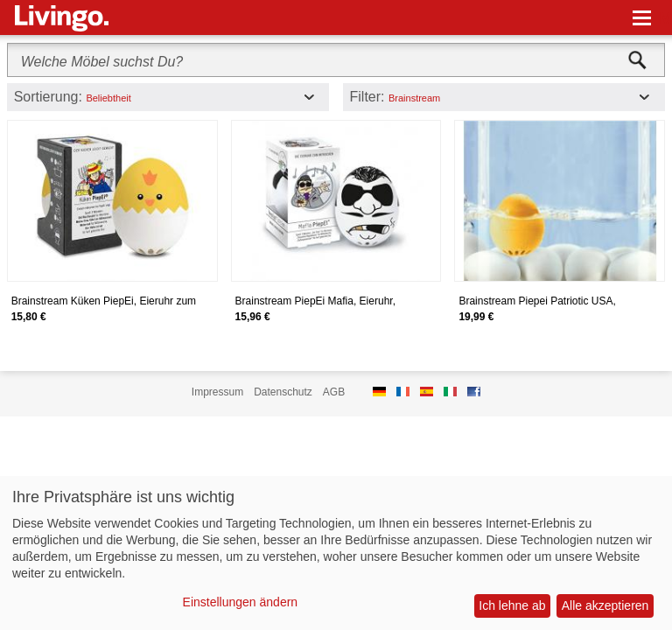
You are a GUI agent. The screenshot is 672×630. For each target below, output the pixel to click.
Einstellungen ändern (241, 602)
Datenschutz (283, 392)
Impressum (217, 392)
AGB (334, 392)
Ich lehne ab (512, 605)
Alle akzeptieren (605, 605)
